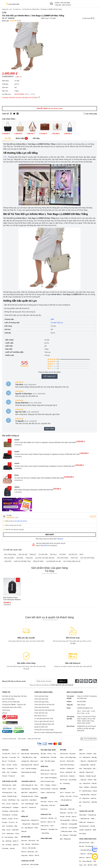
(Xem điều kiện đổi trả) (21, 521)
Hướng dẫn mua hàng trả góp (44, 730)
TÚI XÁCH (5, 750)
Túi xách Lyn (17, 9)
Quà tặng (20, 558)
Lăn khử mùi (73, 554)
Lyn (11, 9)
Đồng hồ (33, 554)
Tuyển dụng (6, 710)
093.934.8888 (65, 3)
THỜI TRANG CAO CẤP (9, 781)
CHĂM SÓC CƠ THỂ (28, 861)
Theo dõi (93, 517)
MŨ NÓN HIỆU (26, 837)
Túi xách (53, 18)
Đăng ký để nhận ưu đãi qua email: (14, 681)
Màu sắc (9, 349)
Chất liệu (9, 343)
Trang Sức (29, 558)
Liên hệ (4, 713)
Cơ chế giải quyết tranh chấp (44, 718)
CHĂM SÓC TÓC (46, 814)
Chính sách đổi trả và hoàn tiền (44, 705)
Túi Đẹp (9, 515)
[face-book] (77, 681)
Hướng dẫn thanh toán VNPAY (12, 707)
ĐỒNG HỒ (25, 817)
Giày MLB (8, 561)
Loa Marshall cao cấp (53, 561)
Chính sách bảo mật (41, 713)
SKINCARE (25, 750)
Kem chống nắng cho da (72, 561)
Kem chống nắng (10, 554)
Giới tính (9, 346)
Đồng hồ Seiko (38, 561)
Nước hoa (74, 558)
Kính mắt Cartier (63, 558)
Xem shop (49, 535)
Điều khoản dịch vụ (41, 716)
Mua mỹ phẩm (9, 558)
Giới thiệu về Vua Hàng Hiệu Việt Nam (14, 696)
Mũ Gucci (53, 554)
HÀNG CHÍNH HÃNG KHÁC (88, 839)
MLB (81, 554)
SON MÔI (63, 789)
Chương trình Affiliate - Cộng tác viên (14, 705)
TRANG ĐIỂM (64, 805)
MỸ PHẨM (63, 750)
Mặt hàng (9, 340)
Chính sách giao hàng (41, 702)
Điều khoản (22, 739)
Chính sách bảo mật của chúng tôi (62, 685)
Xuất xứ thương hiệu (14, 352)
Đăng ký (60, 539)
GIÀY (81, 750)
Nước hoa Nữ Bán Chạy (22, 561)
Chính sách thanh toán (42, 707)
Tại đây (73, 643)
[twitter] (91, 681)
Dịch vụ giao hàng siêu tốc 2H (44, 721)
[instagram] (81, 681)
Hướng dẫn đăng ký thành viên (44, 724)
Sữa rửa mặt (23, 554)
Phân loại (10, 355)
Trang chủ (5, 9)
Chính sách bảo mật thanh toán (44, 710)
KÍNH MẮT (44, 798)
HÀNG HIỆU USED (46, 838)
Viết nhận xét (49, 376)
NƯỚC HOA (44, 766)
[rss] (95, 681)
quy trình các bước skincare (45, 558)
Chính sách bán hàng (41, 696)
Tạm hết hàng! (49, 108)
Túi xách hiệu (43, 554)
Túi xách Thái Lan (57, 323)
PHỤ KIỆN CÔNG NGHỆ (48, 750)
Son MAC (63, 554)
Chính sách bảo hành (41, 699)
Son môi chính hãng (87, 558)
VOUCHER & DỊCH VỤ (28, 781)
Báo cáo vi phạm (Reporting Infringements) (48, 732)
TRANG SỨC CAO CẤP (87, 811)
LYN (5, 157)
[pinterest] (86, 681)
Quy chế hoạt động (8, 699)
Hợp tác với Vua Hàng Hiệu (11, 702)
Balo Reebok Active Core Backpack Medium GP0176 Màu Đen (12, 599)
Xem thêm (49, 429)
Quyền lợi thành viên (41, 727)
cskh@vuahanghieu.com (85, 708)
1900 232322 (66, 5)
